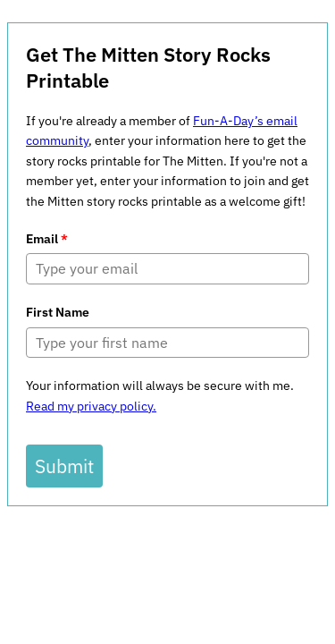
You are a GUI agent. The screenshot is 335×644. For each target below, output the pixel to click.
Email (47, 239)
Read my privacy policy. (91, 406)
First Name (58, 312)
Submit (64, 466)
